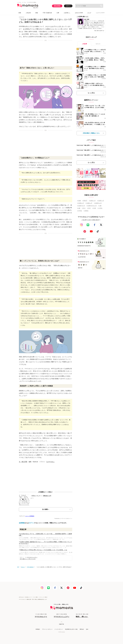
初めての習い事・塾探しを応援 (82, 616)
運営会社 (82, 629)
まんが (89, 13)
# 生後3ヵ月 (81, 203)
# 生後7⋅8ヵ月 (81, 206)
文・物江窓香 (23, 462)
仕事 (58, 13)
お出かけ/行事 (79, 13)
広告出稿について (28, 597)
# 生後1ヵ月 (92, 201)
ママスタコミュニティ (32, 557)
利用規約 (38, 629)
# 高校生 (86, 211)
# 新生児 (85, 201)
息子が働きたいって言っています (28, 559)
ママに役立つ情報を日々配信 (41, 616)
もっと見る (91, 93)
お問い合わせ (21, 597)
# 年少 (84, 208)
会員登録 (22, 523)
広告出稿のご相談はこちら (91, 133)
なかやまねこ (51, 462)
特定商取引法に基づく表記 (71, 629)
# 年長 (94, 208)
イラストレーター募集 (43, 597)
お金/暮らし (67, 13)
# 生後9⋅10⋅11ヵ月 (92, 206)
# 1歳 (100, 206)
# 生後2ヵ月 (101, 201)
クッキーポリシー (59, 629)
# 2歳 (79, 208)
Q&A (87, 629)
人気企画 (28, 13)
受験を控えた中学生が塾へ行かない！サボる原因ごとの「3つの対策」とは (44, 550)
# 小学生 (100, 208)
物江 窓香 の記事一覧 (100, 31)
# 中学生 (80, 211)
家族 (37, 13)
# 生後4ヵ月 (89, 203)
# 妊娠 (79, 201)
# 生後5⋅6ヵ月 (98, 203)
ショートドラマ (100, 13)
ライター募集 (35, 597)
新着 (20, 13)
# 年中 (89, 208)
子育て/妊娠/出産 (47, 13)
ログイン (68, 6)
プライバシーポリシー (47, 629)
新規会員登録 (57, 6)
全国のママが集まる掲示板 (61, 616)
